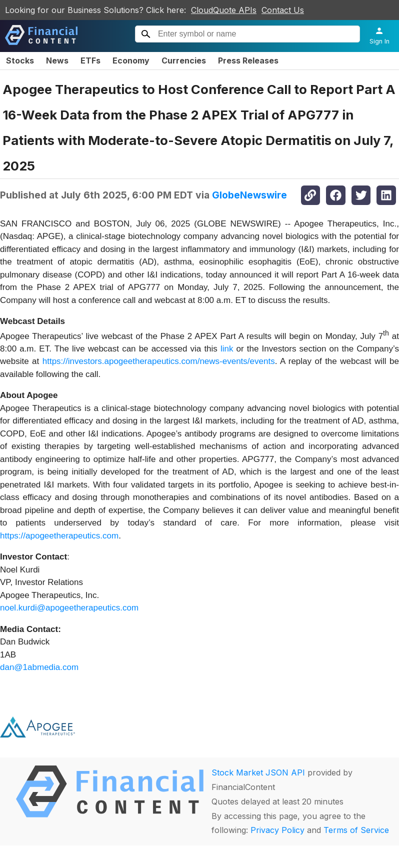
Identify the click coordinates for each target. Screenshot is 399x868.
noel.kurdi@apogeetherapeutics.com (69, 608)
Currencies (184, 60)
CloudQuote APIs (224, 10)
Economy (131, 60)
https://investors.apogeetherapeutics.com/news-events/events (159, 361)
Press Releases (248, 60)
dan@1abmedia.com (39, 667)
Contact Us (283, 10)
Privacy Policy (277, 830)
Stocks (20, 60)
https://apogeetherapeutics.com (59, 536)
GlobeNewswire (249, 195)
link (227, 349)
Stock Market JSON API (258, 772)
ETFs (90, 60)
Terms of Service (356, 830)
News (57, 60)
